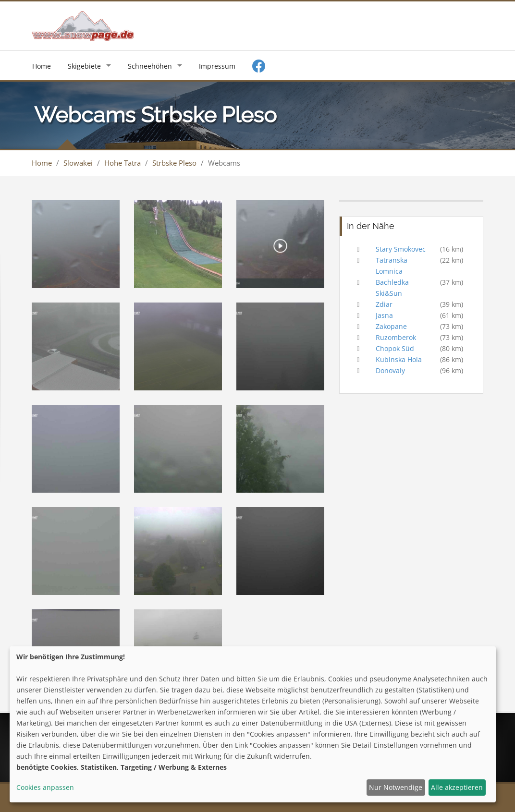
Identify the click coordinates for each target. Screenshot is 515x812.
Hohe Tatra (123, 163)
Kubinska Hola (399, 359)
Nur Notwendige (396, 787)
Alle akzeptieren (457, 787)
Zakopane (391, 326)
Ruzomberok (396, 337)
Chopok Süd (395, 348)
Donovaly (390, 370)
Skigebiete (84, 66)
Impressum (217, 66)
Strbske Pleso (174, 163)
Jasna (384, 315)
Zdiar (384, 304)
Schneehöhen (150, 66)
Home (42, 66)
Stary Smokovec (401, 249)
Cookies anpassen (45, 787)
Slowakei (78, 163)
